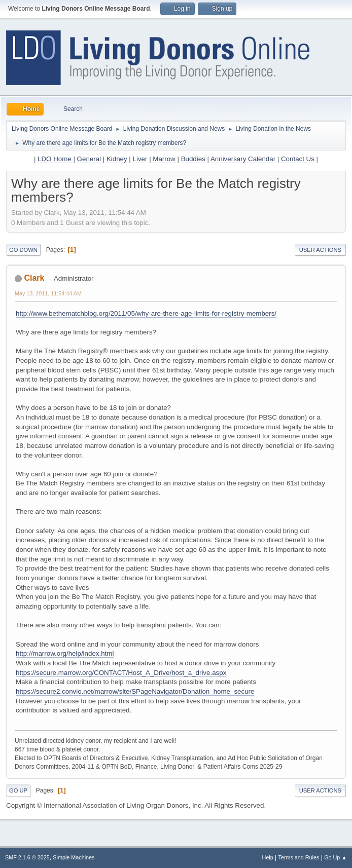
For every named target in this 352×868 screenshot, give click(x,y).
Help (268, 857)
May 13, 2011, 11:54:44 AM (48, 293)
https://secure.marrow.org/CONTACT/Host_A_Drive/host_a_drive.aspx (121, 673)
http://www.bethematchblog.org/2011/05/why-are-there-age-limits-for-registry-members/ (146, 313)
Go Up (18, 790)
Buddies (193, 159)
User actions (320, 250)
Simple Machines (74, 857)
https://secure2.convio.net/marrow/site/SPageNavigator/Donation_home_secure (135, 691)
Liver (140, 159)
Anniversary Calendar (243, 159)
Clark (34, 278)
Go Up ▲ (336, 857)
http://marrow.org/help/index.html (65, 653)
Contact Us (298, 159)
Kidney (117, 159)
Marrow (164, 159)
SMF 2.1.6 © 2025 (27, 857)
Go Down (23, 250)
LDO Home (55, 159)
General (89, 159)
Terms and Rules (299, 857)
